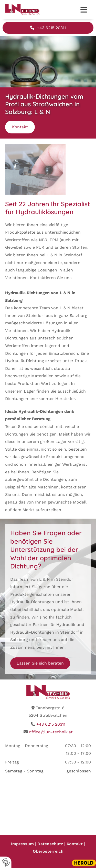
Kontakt (75, 844)
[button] (83, 10)
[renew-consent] (6, 862)
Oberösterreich (48, 851)
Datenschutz (51, 844)
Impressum (23, 844)
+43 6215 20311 (51, 724)
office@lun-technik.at (51, 732)
